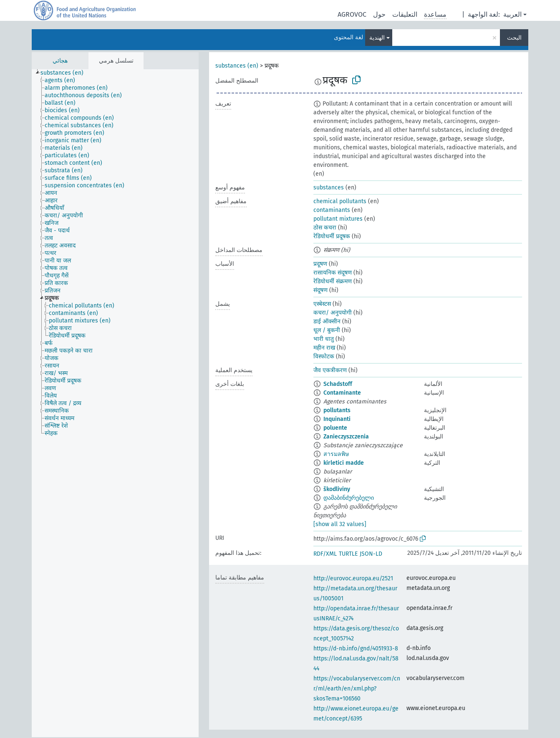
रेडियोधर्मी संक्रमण (333, 281)
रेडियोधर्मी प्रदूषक (332, 236)
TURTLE (348, 554)
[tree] (115, 403)
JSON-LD (371, 554)
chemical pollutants (340, 201)
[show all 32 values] (340, 524)
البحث (514, 38)
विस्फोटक (324, 356)
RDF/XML (325, 554)
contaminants (332, 210)
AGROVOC (352, 14)
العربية (512, 14)
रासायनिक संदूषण (333, 273)
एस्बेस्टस (322, 304)
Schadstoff (338, 384)
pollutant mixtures (338, 219)
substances (329, 188)
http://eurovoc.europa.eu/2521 (353, 578)
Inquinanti (337, 419)
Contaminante (342, 393)
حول (379, 14)
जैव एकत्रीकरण (330, 370)
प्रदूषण (320, 264)
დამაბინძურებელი (349, 498)
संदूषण (320, 290)
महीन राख (324, 348)
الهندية (377, 38)
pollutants (337, 410)
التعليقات (405, 14)
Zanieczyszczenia (346, 437)
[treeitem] (66, 73)
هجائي (60, 61)
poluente (335, 428)
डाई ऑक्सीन (327, 321)
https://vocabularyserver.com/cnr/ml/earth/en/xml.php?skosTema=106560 (357, 689)
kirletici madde (344, 463)
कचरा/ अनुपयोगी (333, 313)
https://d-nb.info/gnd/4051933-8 (356, 649)
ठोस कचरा (325, 228)
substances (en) (237, 66)
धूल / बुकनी (327, 330)
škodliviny (337, 489)
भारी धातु (324, 339)
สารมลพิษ (336, 454)
